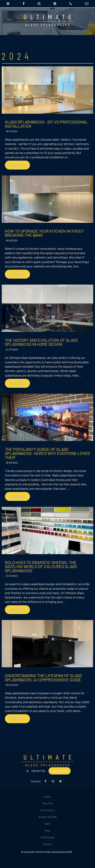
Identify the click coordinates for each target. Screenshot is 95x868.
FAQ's (47, 824)
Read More (17, 165)
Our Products (47, 810)
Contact (47, 844)
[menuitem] (47, 797)
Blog (47, 831)
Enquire (62, 771)
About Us (47, 803)
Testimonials (47, 837)
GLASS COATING (48, 817)
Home (47, 797)
